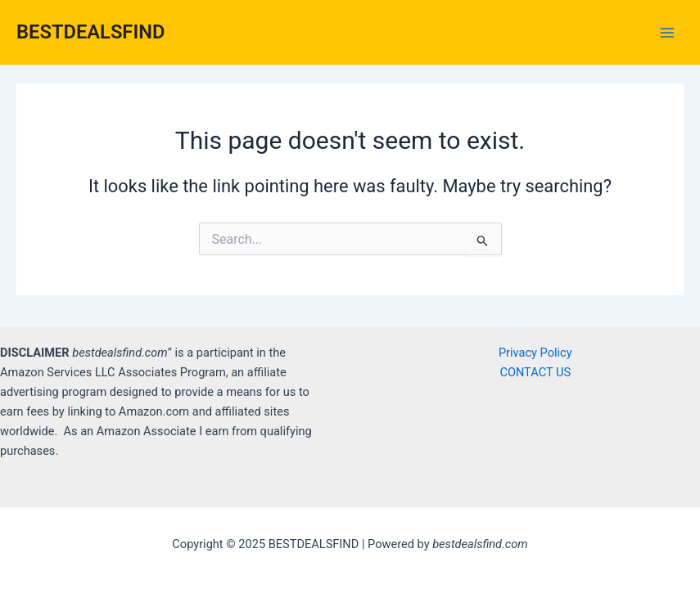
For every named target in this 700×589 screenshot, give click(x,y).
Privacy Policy (535, 353)
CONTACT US (535, 372)
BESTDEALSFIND (90, 32)
